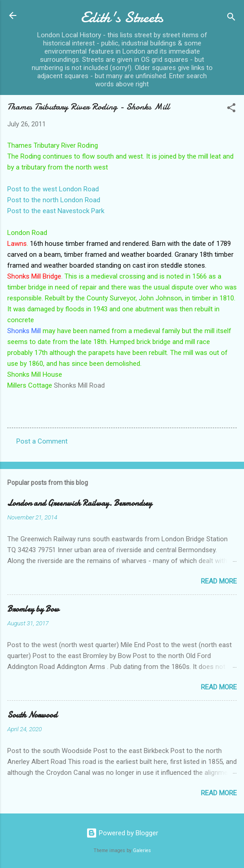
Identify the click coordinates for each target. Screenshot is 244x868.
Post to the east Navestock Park (56, 211)
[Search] (231, 18)
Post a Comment (42, 441)
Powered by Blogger (122, 833)
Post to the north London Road (54, 200)
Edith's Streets (122, 17)
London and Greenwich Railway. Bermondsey (80, 503)
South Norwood (32, 715)
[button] (231, 109)
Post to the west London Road (53, 189)
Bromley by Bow (33, 609)
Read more (219, 581)
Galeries (142, 851)
